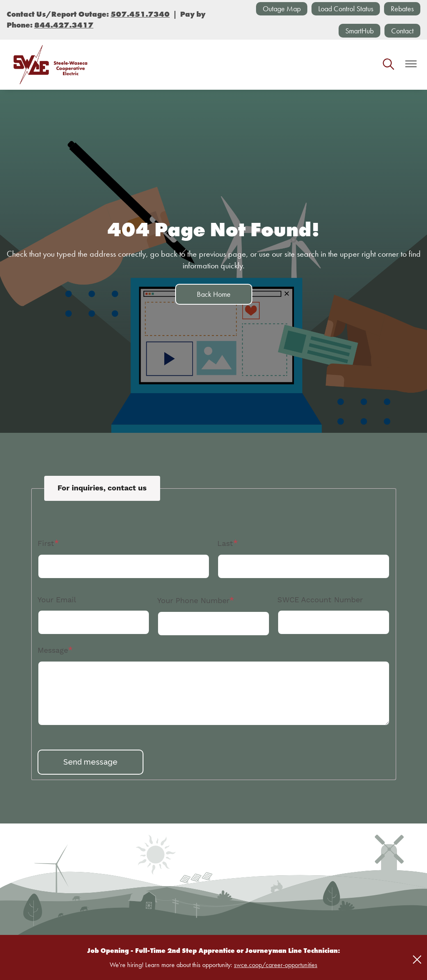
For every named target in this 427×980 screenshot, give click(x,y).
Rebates (402, 9)
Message (53, 650)
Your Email (57, 600)
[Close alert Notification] (417, 960)
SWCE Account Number (320, 600)
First (46, 543)
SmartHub (359, 31)
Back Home (214, 294)
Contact (402, 31)
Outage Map (282, 9)
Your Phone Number (193, 600)
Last (225, 543)
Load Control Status (346, 9)
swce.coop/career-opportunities (276, 965)
